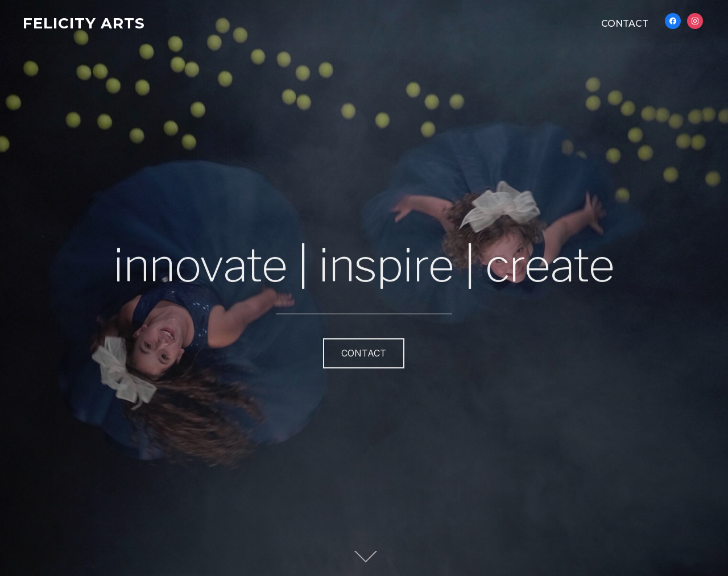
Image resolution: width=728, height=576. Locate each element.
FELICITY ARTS (84, 23)
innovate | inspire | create (364, 260)
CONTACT (625, 24)
